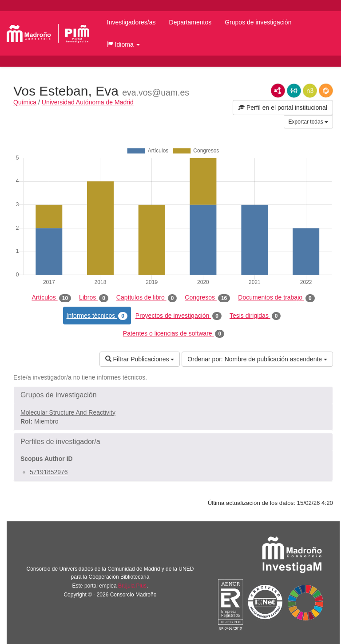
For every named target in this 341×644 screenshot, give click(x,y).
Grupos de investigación (258, 22)
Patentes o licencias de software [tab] (174, 334)
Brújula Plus (132, 586)
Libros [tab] (94, 298)
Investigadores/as (131, 22)
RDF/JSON (326, 91)
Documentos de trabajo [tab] (276, 298)
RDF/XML (278, 91)
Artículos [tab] (51, 298)
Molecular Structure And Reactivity (68, 412)
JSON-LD (294, 91)
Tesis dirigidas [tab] (255, 316)
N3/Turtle (310, 91)
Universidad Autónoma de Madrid (88, 102)
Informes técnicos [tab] (97, 316)
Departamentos (190, 22)
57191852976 (49, 472)
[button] (123, 44)
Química (25, 102)
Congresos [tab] (207, 298)
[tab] (173, 395)
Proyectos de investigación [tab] (178, 316)
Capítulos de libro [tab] (147, 298)
